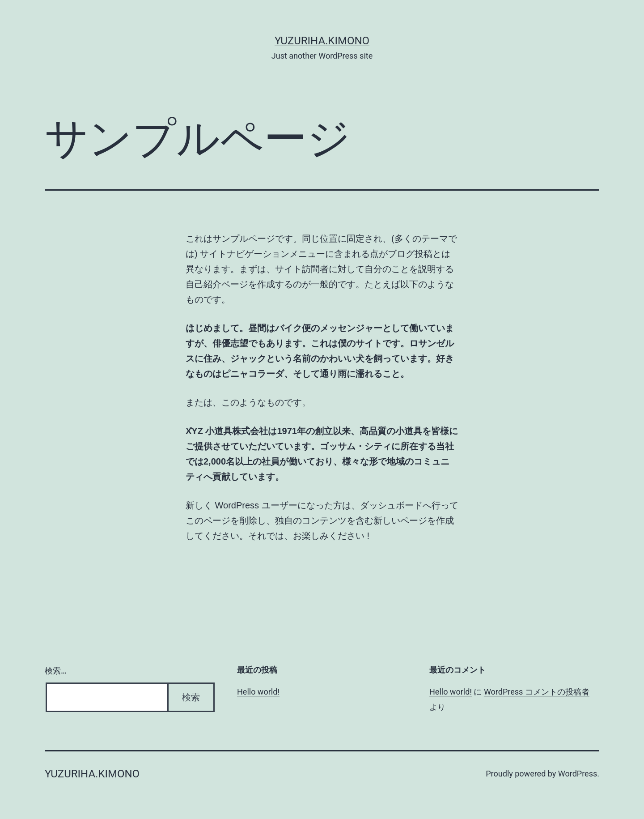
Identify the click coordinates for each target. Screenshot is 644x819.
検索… (56, 671)
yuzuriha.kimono (322, 41)
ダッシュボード (391, 505)
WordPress (578, 774)
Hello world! (258, 692)
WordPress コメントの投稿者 (537, 692)
